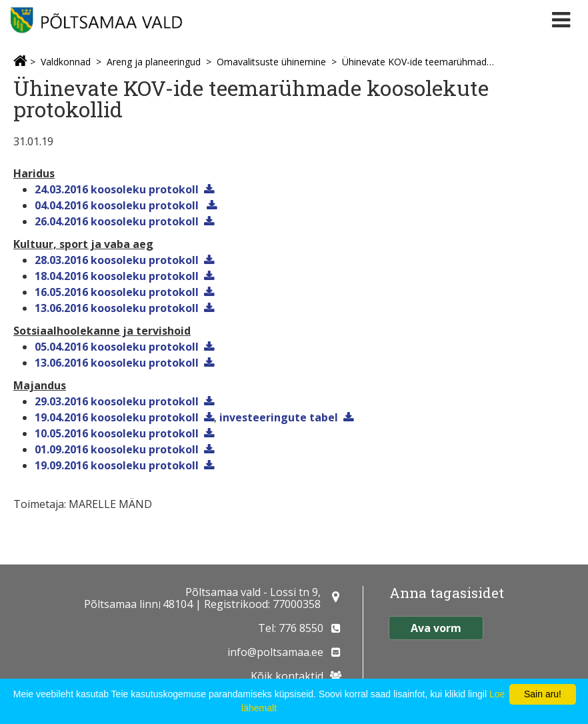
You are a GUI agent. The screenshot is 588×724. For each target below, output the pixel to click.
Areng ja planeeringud (154, 62)
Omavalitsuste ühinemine (271, 62)
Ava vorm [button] (436, 628)
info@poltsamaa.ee (275, 652)
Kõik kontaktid (287, 676)
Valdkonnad (66, 62)
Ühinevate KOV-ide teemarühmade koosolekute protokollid (419, 62)
